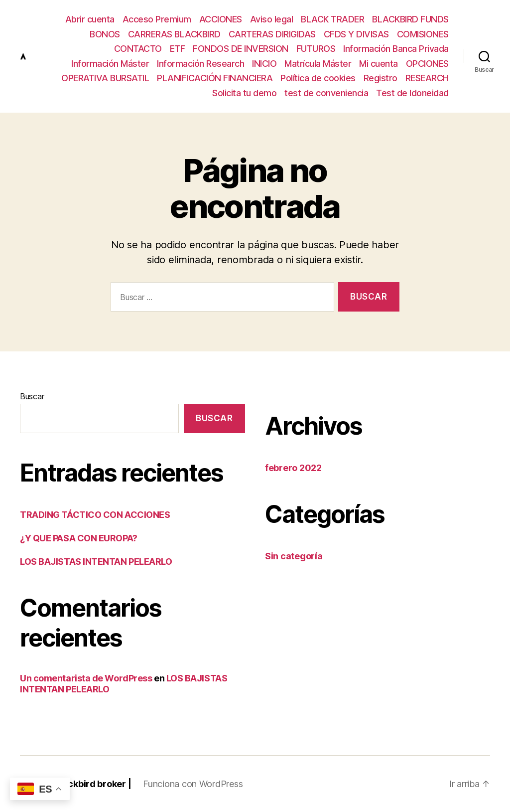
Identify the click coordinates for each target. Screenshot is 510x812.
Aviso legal (272, 19)
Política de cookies (318, 78)
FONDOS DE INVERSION (241, 49)
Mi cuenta (379, 64)
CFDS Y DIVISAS (356, 34)
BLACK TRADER (332, 19)
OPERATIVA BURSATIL (105, 78)
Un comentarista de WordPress (86, 678)
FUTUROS (316, 49)
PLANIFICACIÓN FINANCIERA (215, 78)
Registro (381, 78)
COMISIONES (423, 34)
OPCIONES (427, 64)
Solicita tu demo (244, 93)
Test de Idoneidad (412, 93)
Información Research (200, 64)
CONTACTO (138, 49)
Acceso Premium (157, 19)
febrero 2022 (293, 468)
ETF (178, 49)
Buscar (32, 396)
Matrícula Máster (318, 64)
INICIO (264, 64)
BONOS (105, 34)
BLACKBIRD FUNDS (410, 19)
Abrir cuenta (90, 19)
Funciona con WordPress (193, 784)
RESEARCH (427, 78)
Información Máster (110, 64)
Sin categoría (294, 556)
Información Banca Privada (396, 49)
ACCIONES (221, 19)
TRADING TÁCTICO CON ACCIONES (95, 515)
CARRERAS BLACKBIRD (174, 34)
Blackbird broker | (93, 784)
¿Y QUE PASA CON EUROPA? (79, 538)
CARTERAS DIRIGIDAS (272, 34)
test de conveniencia (326, 93)
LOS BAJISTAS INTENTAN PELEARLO (96, 562)
